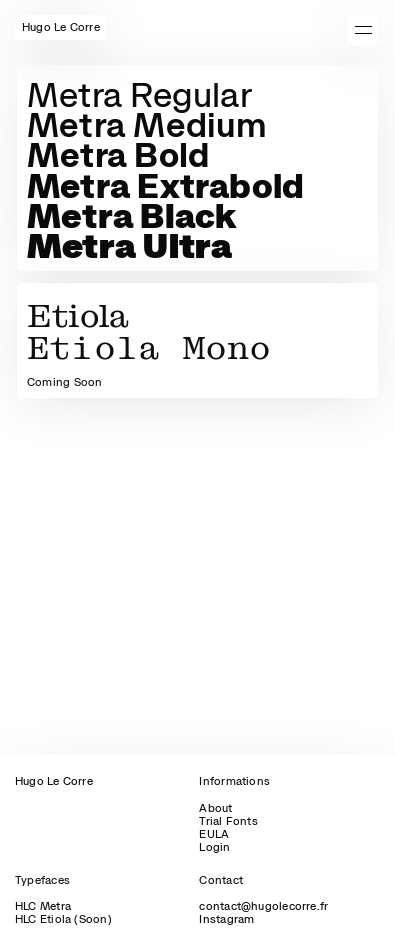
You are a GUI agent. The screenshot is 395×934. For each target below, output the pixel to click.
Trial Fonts (228, 821)
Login (214, 847)
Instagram (226, 919)
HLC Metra (43, 906)
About (215, 808)
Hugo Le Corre (54, 781)
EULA (214, 834)
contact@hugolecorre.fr (263, 906)
